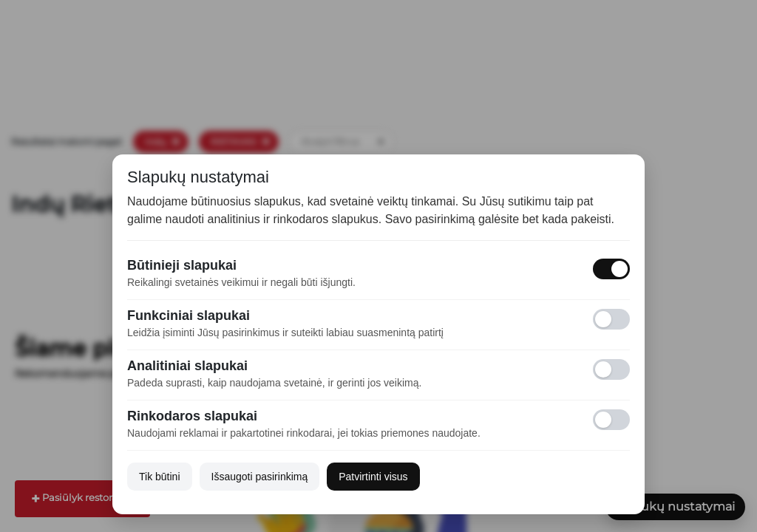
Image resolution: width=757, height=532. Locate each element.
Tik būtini (160, 477)
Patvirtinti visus (373, 477)
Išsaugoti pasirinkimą (260, 477)
